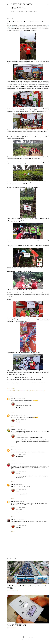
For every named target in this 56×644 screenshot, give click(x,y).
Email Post (13, 389)
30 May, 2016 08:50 (20, 485)
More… (34, 11)
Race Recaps (20, 11)
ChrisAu (13, 464)
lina (17, 403)
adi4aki (13, 485)
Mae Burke (32, 640)
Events (11, 391)
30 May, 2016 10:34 (22, 507)
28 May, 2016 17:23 (21, 398)
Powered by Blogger (28, 637)
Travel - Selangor (41, 391)
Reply (13, 412)
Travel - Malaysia (34, 391)
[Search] (48, 4)
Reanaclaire (14, 429)
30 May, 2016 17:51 (22, 525)
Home (13, 11)
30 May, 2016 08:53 (22, 471)
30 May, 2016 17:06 (21, 519)
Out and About (21, 391)
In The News (28, 11)
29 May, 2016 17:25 (17, 450)
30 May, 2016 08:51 (22, 403)
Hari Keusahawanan (16, 625)
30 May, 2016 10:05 (20, 501)
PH (12, 450)
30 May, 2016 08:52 (22, 435)
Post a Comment (14, 591)
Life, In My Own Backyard (22, 6)
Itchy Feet (15, 391)
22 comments (13, 628)
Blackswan (14, 519)
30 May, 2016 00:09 (20, 464)
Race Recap (27, 391)
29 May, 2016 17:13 (22, 429)
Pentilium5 (14, 398)
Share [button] (8, 389)
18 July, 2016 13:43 (22, 420)
